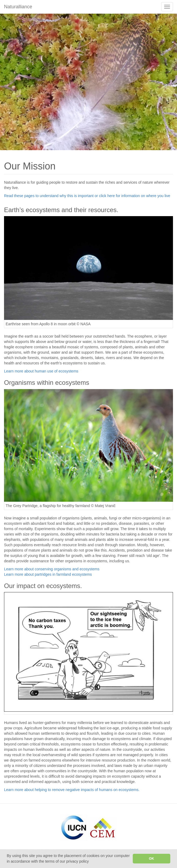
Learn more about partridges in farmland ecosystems (48, 574)
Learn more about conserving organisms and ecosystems (52, 569)
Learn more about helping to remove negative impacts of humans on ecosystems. (72, 790)
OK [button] (151, 859)
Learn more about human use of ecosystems (41, 371)
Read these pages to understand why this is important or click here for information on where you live (87, 196)
